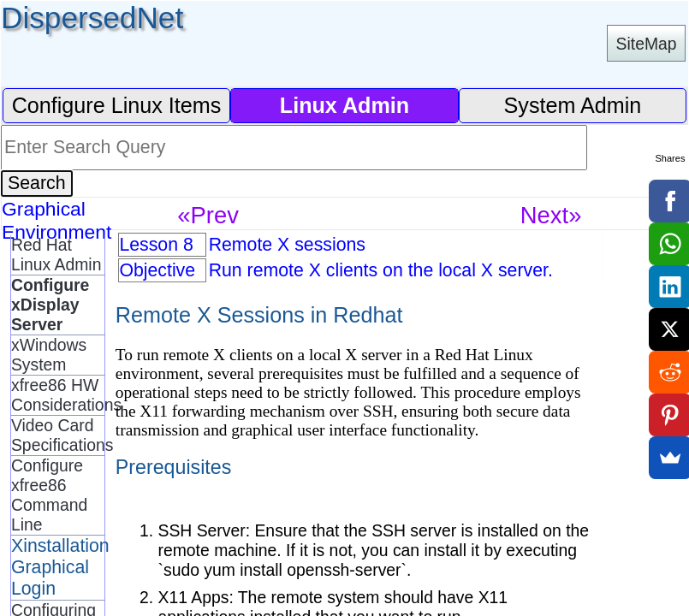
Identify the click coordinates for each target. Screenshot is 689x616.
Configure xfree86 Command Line (49, 495)
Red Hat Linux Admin (56, 255)
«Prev (208, 215)
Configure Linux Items (117, 105)
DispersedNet (92, 18)
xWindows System (49, 355)
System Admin (573, 105)
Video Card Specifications (58, 435)
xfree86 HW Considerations (58, 395)
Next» (551, 215)
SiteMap (647, 44)
